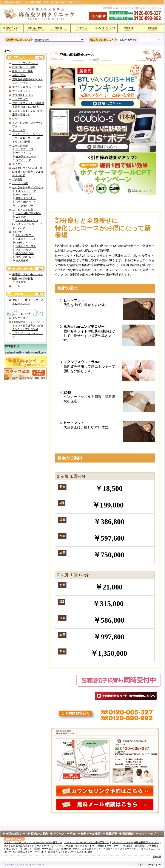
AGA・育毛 (19, 75)
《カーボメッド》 (26, 202)
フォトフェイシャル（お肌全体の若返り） (87, 842)
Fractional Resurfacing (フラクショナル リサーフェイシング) (27, 224)
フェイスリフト (25, 250)
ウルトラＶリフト (26, 246)
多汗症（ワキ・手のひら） (28, 274)
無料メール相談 (91, 834)
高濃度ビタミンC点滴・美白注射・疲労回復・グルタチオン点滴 (28, 172)
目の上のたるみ (25, 257)
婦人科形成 (22, 261)
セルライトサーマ (26, 156)
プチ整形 (17, 179)
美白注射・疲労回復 (134, 846)
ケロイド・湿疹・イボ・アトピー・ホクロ (116, 849)
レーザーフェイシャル (25, 63)
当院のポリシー (15, 834)
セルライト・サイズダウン (28, 187)
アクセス (59, 834)
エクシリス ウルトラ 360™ (28, 87)
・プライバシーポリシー (148, 865)
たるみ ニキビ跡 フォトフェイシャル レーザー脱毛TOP (33, 842)
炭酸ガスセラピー (26, 198)
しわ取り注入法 (19, 846)
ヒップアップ (20, 99)
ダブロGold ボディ (23, 95)
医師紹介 (131, 834)
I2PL (15, 119)
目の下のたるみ (25, 253)
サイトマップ (147, 834)
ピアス (16, 286)
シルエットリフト (26, 239)
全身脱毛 (21, 282)
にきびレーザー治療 (24, 67)
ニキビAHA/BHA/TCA (28, 213)
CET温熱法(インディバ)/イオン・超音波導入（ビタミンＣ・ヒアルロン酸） (53, 852)
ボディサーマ (23, 160)
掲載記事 (111, 834)
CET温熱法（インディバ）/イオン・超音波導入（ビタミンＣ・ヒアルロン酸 (28, 326)
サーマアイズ (23, 153)
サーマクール (20, 145)
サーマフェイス (25, 149)
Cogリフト (22, 243)
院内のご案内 (39, 834)
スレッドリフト (25, 235)
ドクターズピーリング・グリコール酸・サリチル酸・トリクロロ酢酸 (28, 138)
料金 (73, 834)
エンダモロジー (25, 206)
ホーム (8, 51)
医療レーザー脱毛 (23, 71)
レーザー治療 (20, 183)
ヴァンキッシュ (21, 91)
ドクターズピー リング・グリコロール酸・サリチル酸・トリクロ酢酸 (67, 846)
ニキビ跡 (21, 217)
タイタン (17, 164)
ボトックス (19, 130)
